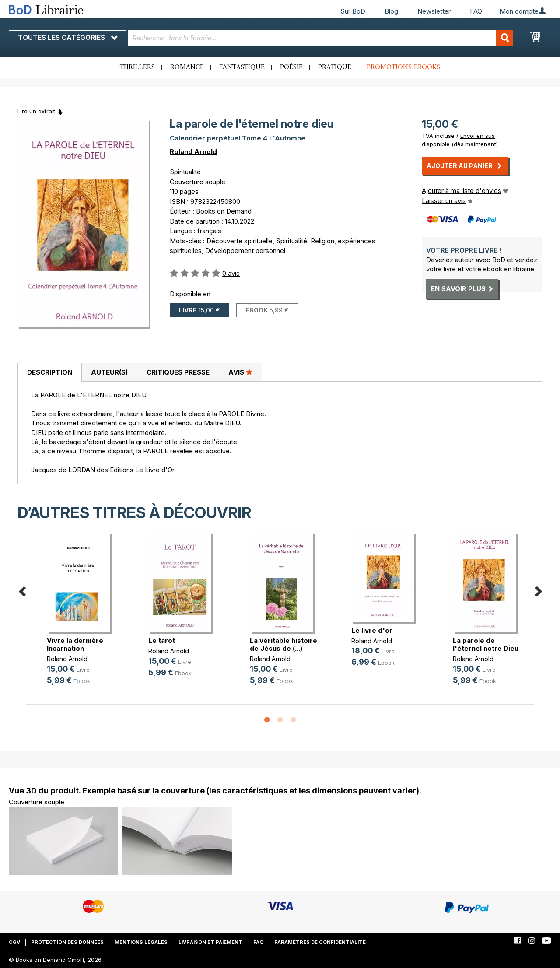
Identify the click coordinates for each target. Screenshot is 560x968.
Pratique (335, 67)
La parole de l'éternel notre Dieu (486, 644)
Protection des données (67, 942)
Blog (391, 11)
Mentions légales (141, 942)
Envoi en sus (478, 136)
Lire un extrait (36, 111)
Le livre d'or (372, 630)
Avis (240, 372)
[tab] (49, 372)
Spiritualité (185, 172)
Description (50, 372)
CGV (14, 942)
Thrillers (137, 67)
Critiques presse (178, 372)
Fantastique (242, 67)
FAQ (476, 11)
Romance (187, 67)
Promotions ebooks (403, 67)
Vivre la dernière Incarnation (75, 644)
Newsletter (434, 11)
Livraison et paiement (210, 942)
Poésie (291, 67)
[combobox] (321, 38)
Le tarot (162, 640)
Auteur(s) (109, 372)
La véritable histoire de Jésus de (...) (283, 644)
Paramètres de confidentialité (320, 942)
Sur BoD (353, 11)
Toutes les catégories (68, 37)
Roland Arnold (193, 152)
